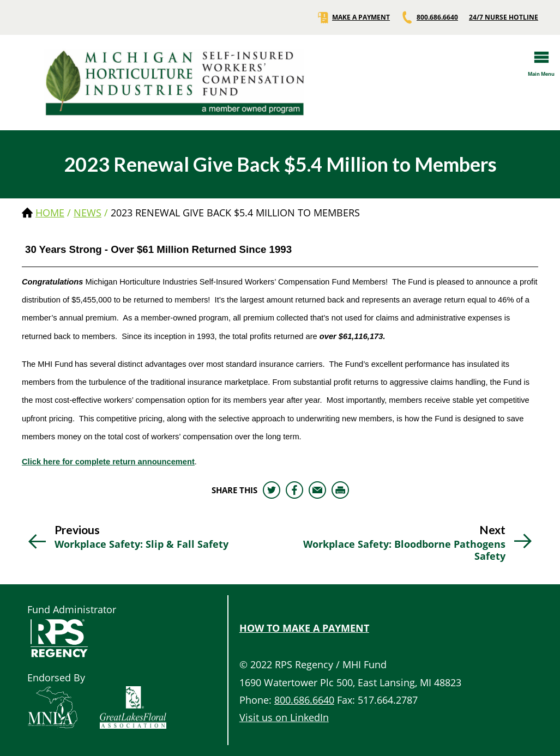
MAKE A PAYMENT (353, 17)
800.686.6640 (429, 17)
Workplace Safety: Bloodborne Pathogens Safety (404, 550)
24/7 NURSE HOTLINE (504, 17)
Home (50, 213)
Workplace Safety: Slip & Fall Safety (141, 545)
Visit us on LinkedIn (284, 717)
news (88, 213)
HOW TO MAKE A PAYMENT (304, 628)
